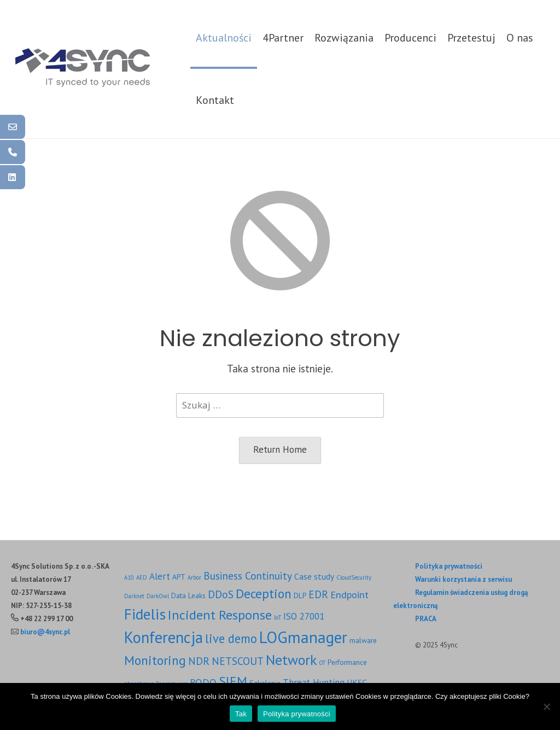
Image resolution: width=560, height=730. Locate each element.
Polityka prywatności (449, 566)
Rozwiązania (344, 38)
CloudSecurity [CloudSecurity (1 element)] (354, 577)
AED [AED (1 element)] (142, 577)
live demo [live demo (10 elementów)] (231, 638)
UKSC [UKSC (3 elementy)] (357, 682)
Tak (241, 714)
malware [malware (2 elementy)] (363, 640)
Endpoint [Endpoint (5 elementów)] (349, 594)
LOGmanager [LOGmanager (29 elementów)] (303, 637)
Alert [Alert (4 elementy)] (160, 576)
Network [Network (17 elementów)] (291, 660)
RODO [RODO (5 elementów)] (203, 682)
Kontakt (215, 100)
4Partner (283, 38)
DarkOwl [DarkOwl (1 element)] (158, 596)
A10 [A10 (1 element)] (129, 577)
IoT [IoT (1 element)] (278, 617)
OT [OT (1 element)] (322, 663)
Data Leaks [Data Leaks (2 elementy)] (188, 595)
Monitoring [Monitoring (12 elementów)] (155, 660)
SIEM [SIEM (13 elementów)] (233, 681)
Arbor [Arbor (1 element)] (194, 577)
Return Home (280, 449)
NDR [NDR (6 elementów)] (199, 661)
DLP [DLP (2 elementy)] (300, 595)
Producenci (410, 38)
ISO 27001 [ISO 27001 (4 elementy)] (304, 616)
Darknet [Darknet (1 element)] (134, 596)
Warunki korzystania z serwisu (463, 579)
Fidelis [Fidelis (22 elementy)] (145, 614)
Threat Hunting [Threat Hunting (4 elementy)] (314, 682)
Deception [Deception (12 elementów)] (264, 593)
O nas (520, 38)
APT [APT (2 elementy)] (179, 577)
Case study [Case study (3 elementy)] (314, 576)
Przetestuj (471, 38)
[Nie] (546, 706)
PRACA (426, 619)
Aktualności (224, 38)
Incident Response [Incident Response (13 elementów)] (220, 615)
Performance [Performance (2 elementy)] (347, 662)
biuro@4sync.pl (45, 632)
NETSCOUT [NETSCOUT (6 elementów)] (238, 661)
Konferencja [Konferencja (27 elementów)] (164, 637)
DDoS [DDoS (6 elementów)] (221, 594)
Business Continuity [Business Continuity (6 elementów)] (248, 576)
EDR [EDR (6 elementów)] (318, 594)
